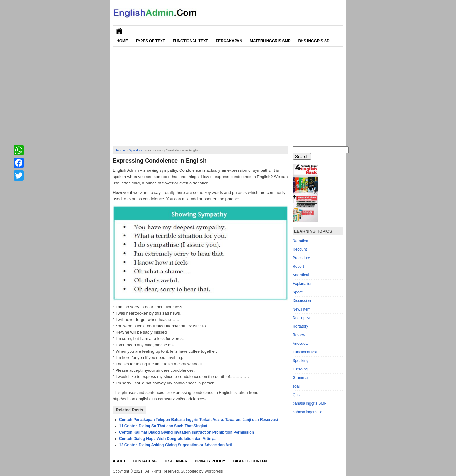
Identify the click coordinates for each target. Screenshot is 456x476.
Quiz (297, 395)
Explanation (303, 284)
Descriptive (302, 318)
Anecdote (301, 344)
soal (296, 386)
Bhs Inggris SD (314, 41)
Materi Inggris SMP (270, 41)
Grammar (301, 378)
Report (298, 267)
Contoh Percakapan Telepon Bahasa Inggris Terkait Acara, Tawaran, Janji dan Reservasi (199, 420)
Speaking (136, 150)
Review (299, 335)
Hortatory (300, 326)
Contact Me (145, 461)
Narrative (300, 241)
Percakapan (229, 41)
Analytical (301, 275)
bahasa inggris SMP (310, 403)
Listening (300, 369)
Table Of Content (251, 461)
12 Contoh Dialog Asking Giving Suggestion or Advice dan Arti (176, 445)
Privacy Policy (210, 461)
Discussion (302, 301)
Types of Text (150, 41)
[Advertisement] (228, 94)
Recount (300, 249)
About (119, 461)
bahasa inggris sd (307, 412)
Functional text (305, 352)
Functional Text (190, 41)
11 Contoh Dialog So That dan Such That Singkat (163, 426)
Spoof (298, 292)
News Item (302, 309)
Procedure (301, 258)
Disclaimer (176, 461)
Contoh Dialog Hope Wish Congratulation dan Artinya (167, 439)
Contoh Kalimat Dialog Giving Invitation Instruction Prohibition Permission (187, 432)
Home (122, 41)
